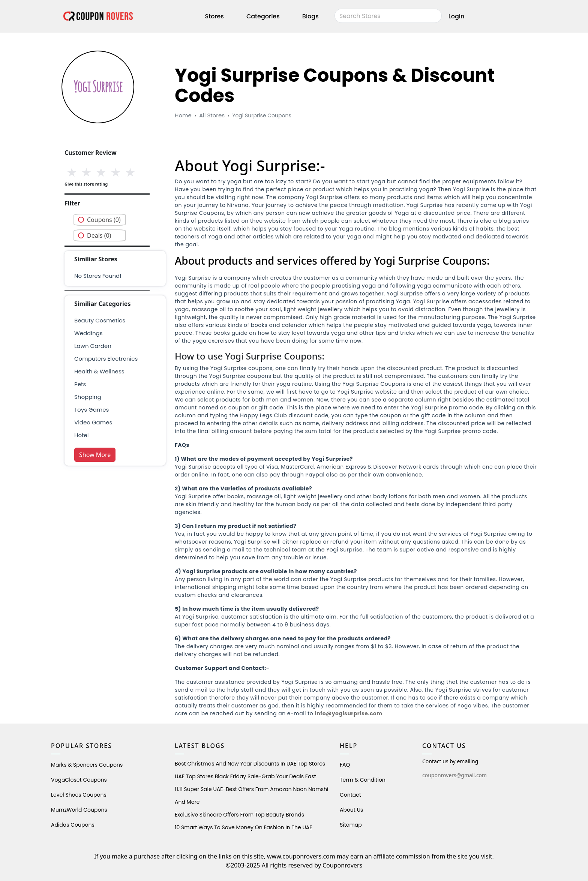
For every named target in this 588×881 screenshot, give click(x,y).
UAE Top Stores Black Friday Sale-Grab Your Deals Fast (245, 776)
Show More (95, 455)
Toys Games (91, 410)
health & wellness (99, 371)
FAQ (345, 765)
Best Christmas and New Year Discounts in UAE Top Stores (250, 764)
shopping (88, 397)
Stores (214, 16)
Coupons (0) (104, 220)
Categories (263, 16)
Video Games (93, 422)
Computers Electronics (106, 359)
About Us (351, 810)
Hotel (81, 435)
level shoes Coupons (79, 795)
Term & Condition (363, 780)
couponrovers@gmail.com (454, 775)
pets (80, 384)
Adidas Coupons (73, 825)
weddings (88, 333)
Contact (350, 795)
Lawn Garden (93, 346)
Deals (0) (99, 235)
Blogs (310, 16)
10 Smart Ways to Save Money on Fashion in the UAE (243, 827)
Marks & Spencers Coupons (87, 765)
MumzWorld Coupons (79, 810)
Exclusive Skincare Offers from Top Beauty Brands (239, 815)
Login (457, 16)
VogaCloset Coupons (79, 780)
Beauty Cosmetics (100, 320)
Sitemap (351, 825)
